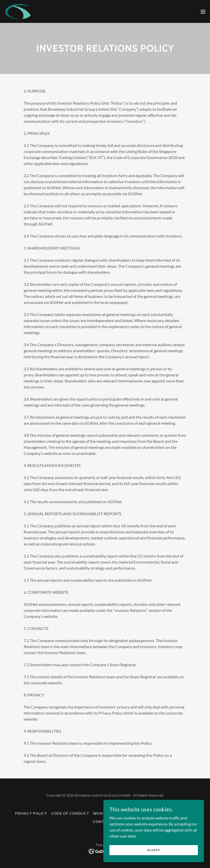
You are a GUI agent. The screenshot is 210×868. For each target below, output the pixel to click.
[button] (203, 12)
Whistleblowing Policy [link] (118, 813)
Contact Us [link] (105, 822)
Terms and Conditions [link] (171, 813)
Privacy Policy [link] (31, 813)
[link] (18, 11)
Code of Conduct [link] (70, 813)
